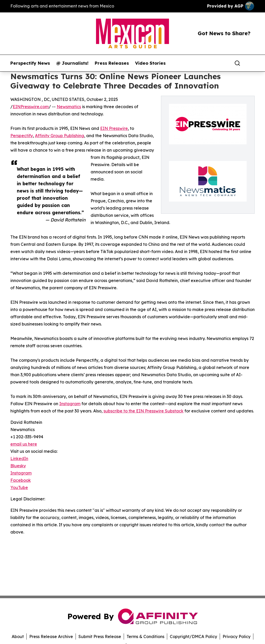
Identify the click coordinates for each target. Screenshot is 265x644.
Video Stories (150, 63)
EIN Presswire (114, 128)
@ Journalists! (72, 63)
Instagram (70, 404)
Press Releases (112, 63)
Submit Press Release (100, 636)
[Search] (237, 63)
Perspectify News (30, 63)
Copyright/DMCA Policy (193, 636)
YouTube (19, 487)
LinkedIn (19, 458)
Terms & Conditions (145, 636)
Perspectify (22, 136)
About (18, 636)
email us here (24, 444)
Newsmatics (69, 107)
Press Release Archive (51, 636)
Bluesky (18, 466)
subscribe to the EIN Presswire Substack (143, 411)
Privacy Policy (237, 636)
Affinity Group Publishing (60, 136)
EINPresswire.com (31, 107)
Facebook (21, 480)
